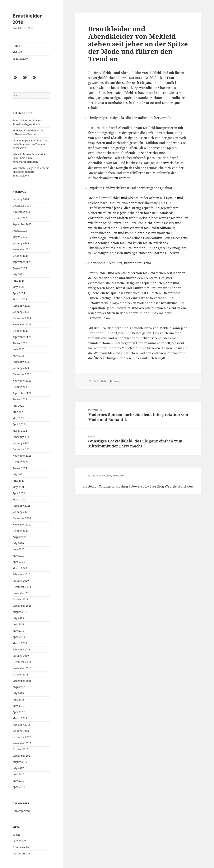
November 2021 (22, 456)
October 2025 (20, 218)
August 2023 (20, 343)
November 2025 (22, 212)
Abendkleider (125, 273)
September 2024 (22, 262)
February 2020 (21, 574)
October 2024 (20, 256)
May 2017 (18, 781)
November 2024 (22, 249)
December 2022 (22, 374)
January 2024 (21, 312)
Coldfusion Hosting (113, 486)
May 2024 (18, 287)
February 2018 (21, 725)
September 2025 (22, 224)
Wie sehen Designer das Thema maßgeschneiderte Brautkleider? (31, 172)
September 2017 (22, 756)
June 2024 (18, 281)
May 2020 (18, 556)
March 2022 (20, 431)
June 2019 (18, 624)
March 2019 (20, 643)
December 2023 (22, 318)
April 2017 (19, 787)
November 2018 (22, 668)
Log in (16, 835)
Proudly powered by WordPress (107, 476)
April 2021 (19, 493)
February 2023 (21, 362)
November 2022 (22, 381)
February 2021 (21, 506)
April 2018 (19, 712)
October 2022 (20, 387)
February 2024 (21, 306)
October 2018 (20, 675)
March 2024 (20, 299)
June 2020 (18, 549)
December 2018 (22, 662)
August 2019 (20, 612)
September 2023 (22, 337)
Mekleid (17, 52)
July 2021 (18, 474)
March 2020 (20, 568)
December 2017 (22, 737)
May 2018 (18, 706)
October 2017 (20, 749)
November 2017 (22, 743)
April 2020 (19, 562)
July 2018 (18, 693)
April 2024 (19, 293)
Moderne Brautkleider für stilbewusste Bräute (28, 132)
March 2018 (20, 718)
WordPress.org (21, 854)
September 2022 (22, 393)
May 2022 (18, 418)
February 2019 (21, 649)
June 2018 (18, 700)
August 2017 (20, 762)
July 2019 (18, 618)
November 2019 (22, 593)
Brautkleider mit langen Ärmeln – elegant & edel (27, 122)
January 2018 (21, 731)
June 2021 (18, 481)
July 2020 (18, 543)
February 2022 (21, 437)
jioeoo (116, 381)
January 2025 (21, 243)
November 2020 (22, 525)
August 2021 (20, 468)
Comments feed (21, 847)
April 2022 (19, 424)
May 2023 (18, 356)
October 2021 (20, 462)
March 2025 (20, 237)
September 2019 (22, 606)
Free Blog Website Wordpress (172, 486)
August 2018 (20, 687)
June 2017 (18, 774)
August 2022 (20, 399)
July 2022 (18, 406)
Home (16, 46)
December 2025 (22, 206)
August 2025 (20, 231)
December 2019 (22, 587)
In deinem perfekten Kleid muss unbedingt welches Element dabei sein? (31, 144)
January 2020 (21, 581)
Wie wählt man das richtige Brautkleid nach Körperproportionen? (29, 158)
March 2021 (20, 500)
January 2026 (21, 199)
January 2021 (21, 512)
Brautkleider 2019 (27, 19)
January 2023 (21, 368)
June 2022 (18, 412)
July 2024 (18, 274)
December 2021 (22, 449)
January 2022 (21, 443)
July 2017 (18, 768)
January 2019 (21, 656)
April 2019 (19, 637)
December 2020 (22, 518)
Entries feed (19, 841)
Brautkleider (20, 59)
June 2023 (18, 349)
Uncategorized (21, 811)
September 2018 (22, 681)
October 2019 (20, 599)
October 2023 (20, 331)
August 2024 (20, 268)
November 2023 (22, 324)
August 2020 (20, 537)
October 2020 (20, 531)
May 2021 (18, 487)
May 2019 (18, 631)
